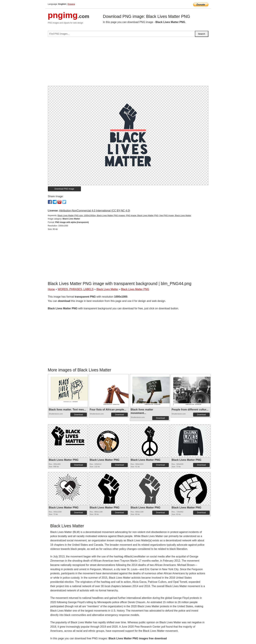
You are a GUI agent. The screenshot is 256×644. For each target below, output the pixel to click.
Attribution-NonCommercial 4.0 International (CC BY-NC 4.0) (95, 211)
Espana (71, 4)
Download (79, 415)
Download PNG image (64, 189)
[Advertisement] (128, 63)
